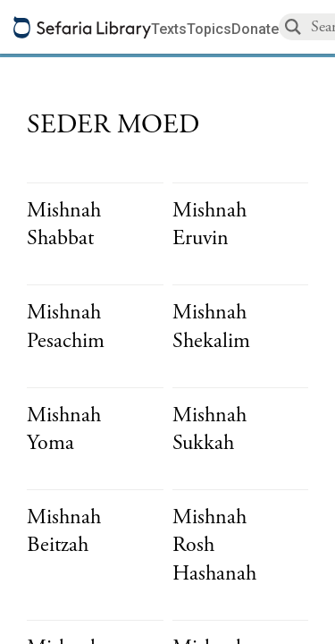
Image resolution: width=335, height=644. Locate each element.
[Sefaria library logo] (82, 27)
